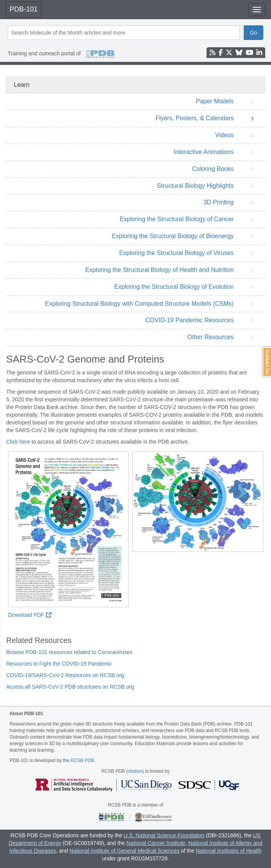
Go (254, 33)
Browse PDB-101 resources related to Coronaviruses (69, 652)
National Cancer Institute (156, 843)
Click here (18, 442)
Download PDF (30, 615)
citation (135, 771)
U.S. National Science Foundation (164, 835)
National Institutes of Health (229, 851)
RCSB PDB (82, 760)
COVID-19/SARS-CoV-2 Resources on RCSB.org (65, 675)
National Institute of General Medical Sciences (124, 851)
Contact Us (267, 362)
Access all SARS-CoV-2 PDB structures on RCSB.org (70, 687)
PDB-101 (24, 9)
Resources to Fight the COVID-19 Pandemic (59, 664)
